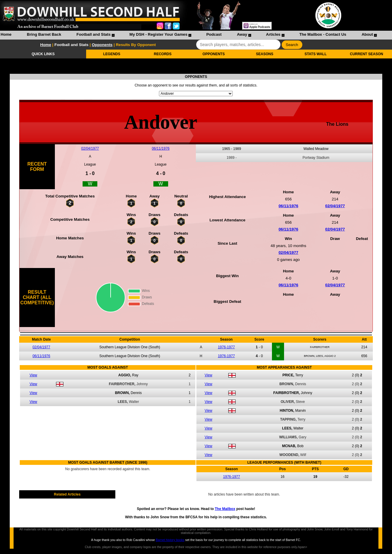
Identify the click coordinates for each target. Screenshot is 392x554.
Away (242, 34)
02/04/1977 (90, 148)
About (367, 34)
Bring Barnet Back (44, 34)
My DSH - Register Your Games (159, 34)
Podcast (214, 34)
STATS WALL (315, 54)
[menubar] (188, 35)
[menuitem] (6, 35)
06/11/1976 (161, 148)
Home (6, 34)
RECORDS (163, 54)
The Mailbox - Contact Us (323, 34)
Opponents (102, 45)
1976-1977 (226, 347)
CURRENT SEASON (366, 54)
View (33, 375)
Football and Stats (94, 34)
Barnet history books (170, 540)
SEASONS (265, 54)
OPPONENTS (214, 54)
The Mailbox (225, 509)
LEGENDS (112, 54)
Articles (273, 34)
